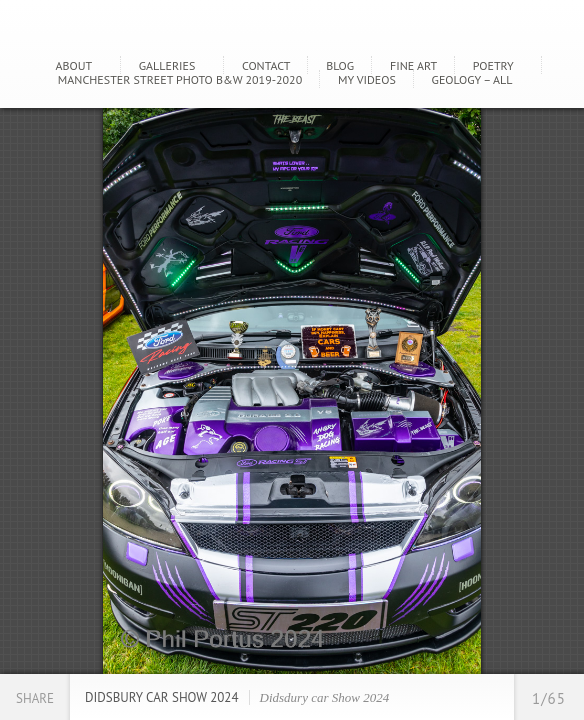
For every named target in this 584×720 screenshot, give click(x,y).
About (74, 65)
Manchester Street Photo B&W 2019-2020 (180, 79)
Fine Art (413, 65)
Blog (340, 65)
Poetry (493, 65)
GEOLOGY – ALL (472, 79)
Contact (266, 65)
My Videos (367, 79)
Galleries (167, 65)
